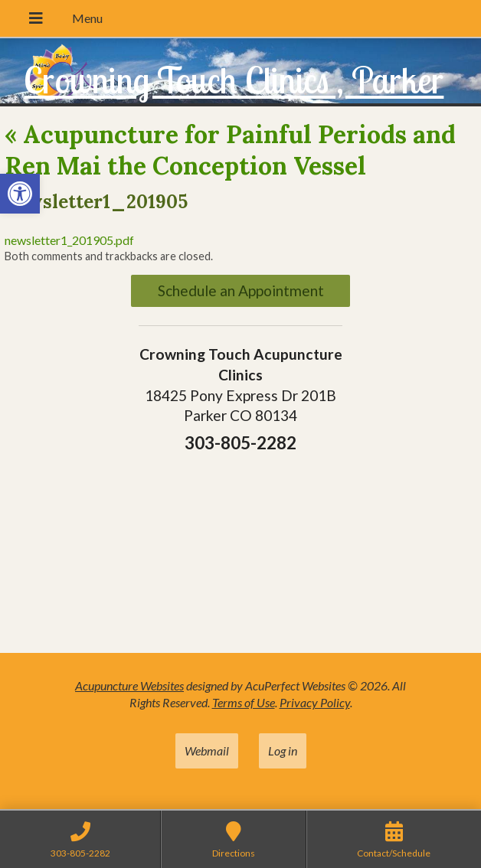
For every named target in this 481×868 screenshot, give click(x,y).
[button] (20, 194)
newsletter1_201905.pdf (69, 240)
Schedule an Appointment (241, 290)
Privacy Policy (315, 702)
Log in (283, 751)
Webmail (207, 751)
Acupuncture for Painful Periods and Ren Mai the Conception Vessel (230, 150)
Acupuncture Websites (129, 685)
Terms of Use (244, 702)
